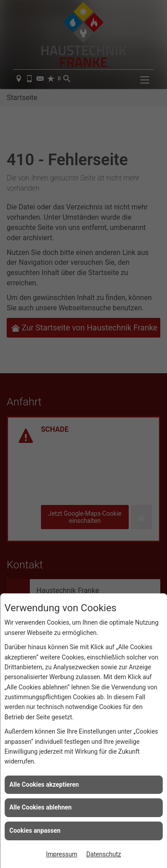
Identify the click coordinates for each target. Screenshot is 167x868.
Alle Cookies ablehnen (41, 807)
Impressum (61, 854)
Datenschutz (104, 854)
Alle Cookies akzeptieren (44, 785)
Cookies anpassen (35, 830)
